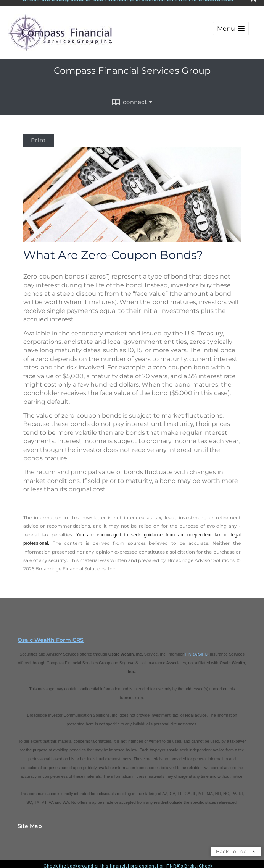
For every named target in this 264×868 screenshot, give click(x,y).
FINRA (191, 648)
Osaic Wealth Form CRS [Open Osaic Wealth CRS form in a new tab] (51, 634)
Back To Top (236, 846)
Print (39, 135)
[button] (231, 23)
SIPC (203, 648)
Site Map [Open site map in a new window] (30, 820)
